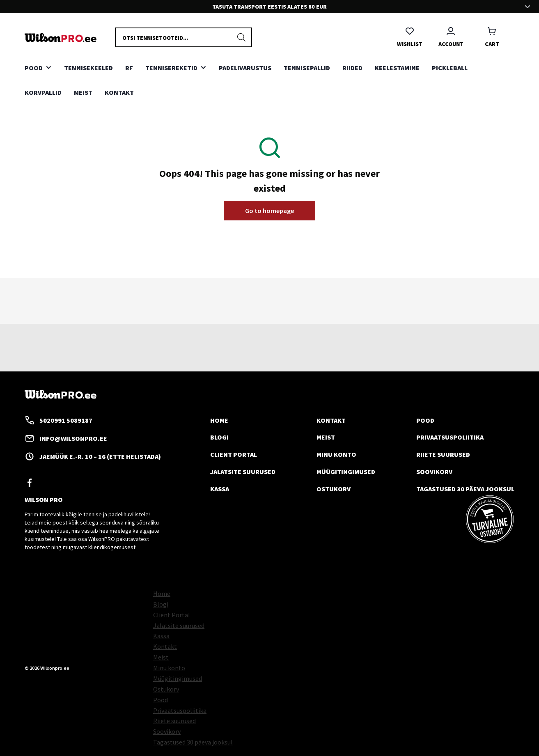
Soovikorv (434, 472)
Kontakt (119, 92)
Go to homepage (269, 211)
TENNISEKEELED (88, 68)
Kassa (220, 489)
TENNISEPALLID (307, 68)
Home (219, 420)
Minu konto (336, 454)
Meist (83, 92)
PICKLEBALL (450, 68)
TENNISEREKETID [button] (171, 68)
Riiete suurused (443, 454)
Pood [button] (34, 68)
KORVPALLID (43, 92)
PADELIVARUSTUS (245, 68)
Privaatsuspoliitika (450, 437)
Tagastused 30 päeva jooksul (465, 489)
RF (129, 68)
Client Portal (234, 454)
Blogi (219, 437)
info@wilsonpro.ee (66, 438)
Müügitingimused (346, 472)
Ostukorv (334, 489)
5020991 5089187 (58, 420)
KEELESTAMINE (397, 68)
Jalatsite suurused (243, 472)
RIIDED (352, 68)
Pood (425, 420)
